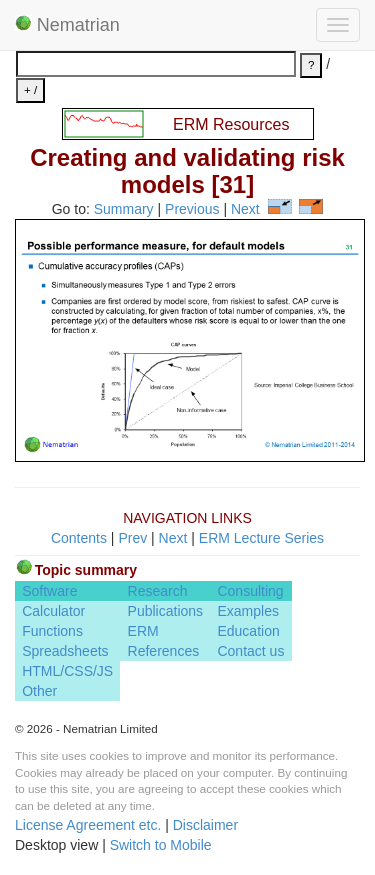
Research (158, 591)
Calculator (53, 611)
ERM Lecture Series (261, 538)
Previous (192, 209)
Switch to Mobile (161, 845)
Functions (52, 631)
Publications (166, 611)
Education (248, 631)
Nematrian (67, 25)
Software (49, 591)
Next (245, 209)
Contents (79, 538)
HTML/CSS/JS (67, 671)
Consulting (250, 591)
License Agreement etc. (88, 825)
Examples (247, 611)
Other (39, 691)
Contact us (250, 651)
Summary (124, 209)
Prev (132, 538)
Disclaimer (205, 825)
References (164, 651)
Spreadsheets (65, 651)
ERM (143, 631)
